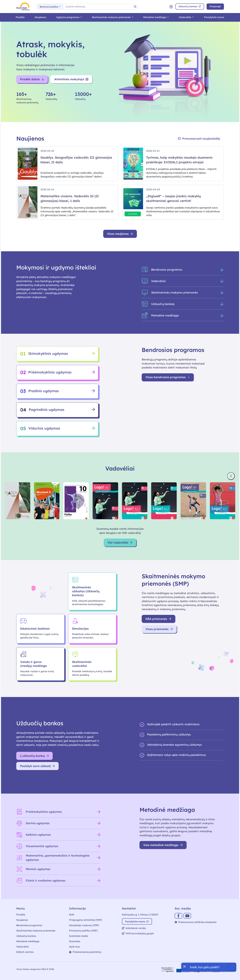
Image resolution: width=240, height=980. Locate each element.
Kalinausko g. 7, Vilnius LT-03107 (140, 915)
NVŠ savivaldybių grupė (138, 933)
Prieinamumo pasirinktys (85, 952)
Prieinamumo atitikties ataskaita (196, 922)
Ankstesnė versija (134, 928)
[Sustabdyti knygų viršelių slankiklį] (231, 476)
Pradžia (20, 17)
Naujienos (40, 17)
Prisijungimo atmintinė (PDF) (86, 920)
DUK (72, 915)
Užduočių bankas (26, 936)
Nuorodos (75, 941)
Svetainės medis (78, 936)
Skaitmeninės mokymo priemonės (112, 17)
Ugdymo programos (68, 17)
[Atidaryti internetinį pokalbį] (209, 967)
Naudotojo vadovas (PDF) (84, 925)
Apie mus (74, 947)
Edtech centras (25, 952)
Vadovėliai (185, 17)
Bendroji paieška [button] (49, 7)
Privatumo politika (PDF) (83, 931)
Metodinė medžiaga (155, 17)
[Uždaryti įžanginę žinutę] (184, 966)
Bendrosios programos (29, 925)
